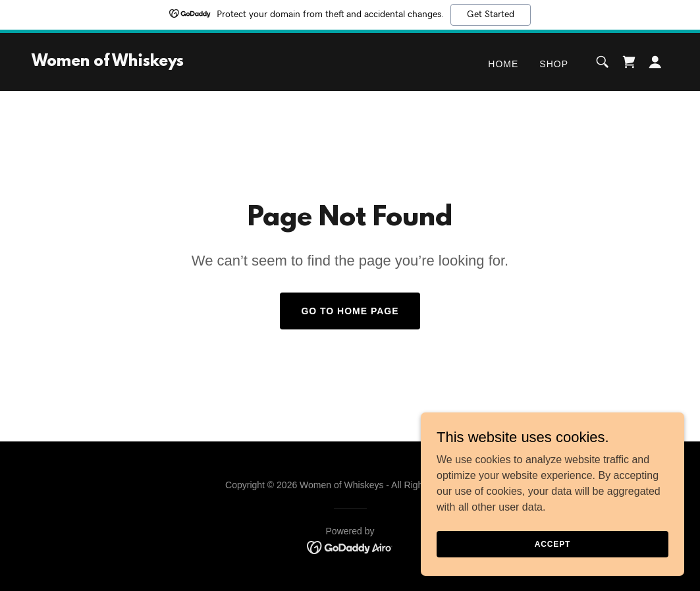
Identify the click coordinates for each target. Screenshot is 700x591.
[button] (655, 62)
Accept (552, 544)
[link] (108, 62)
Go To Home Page (350, 311)
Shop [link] (554, 64)
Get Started (491, 14)
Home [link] (503, 64)
